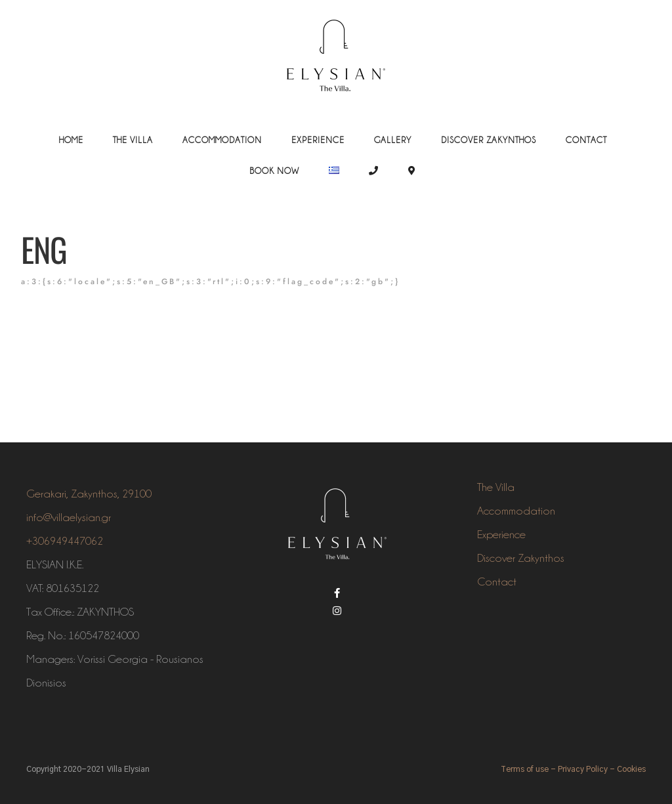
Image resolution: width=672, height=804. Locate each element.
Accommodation (222, 140)
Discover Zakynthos (489, 140)
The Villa (133, 140)
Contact (586, 140)
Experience (318, 140)
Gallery (393, 140)
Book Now (274, 171)
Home (71, 140)
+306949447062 (65, 541)
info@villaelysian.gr (69, 517)
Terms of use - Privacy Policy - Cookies (573, 769)
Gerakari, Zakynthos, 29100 (89, 494)
